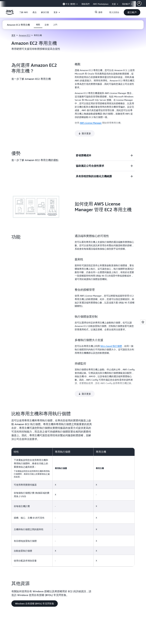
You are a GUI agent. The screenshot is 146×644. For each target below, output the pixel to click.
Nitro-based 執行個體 (111, 336)
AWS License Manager (91, 123)
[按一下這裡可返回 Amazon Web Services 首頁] (10, 14)
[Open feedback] (143, 322)
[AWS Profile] (139, 3)
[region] (73, 488)
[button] (24, 12)
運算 (13, 35)
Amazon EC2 (25, 35)
